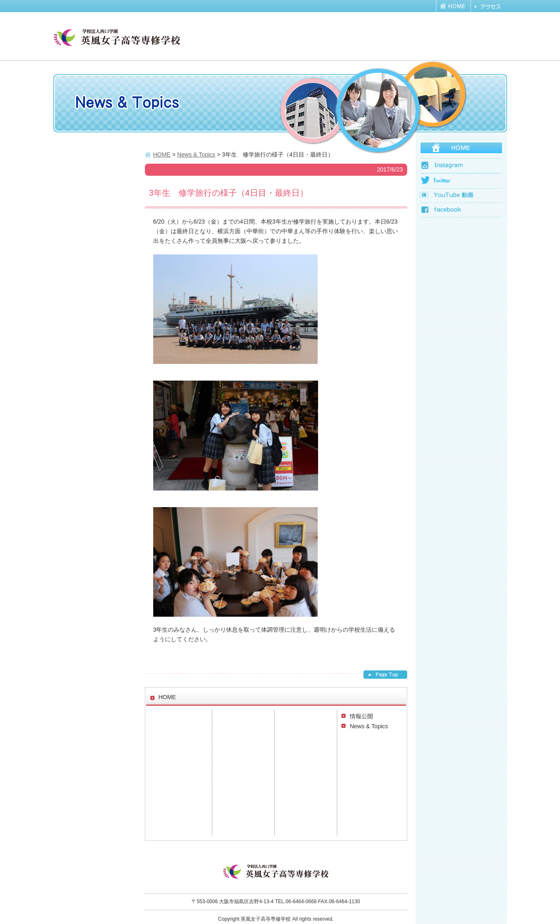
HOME (162, 154)
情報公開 (361, 716)
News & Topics (369, 726)
